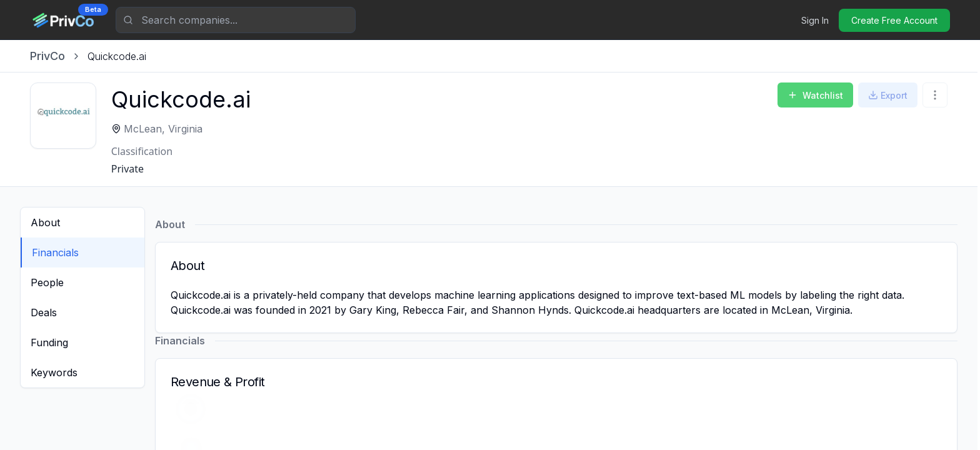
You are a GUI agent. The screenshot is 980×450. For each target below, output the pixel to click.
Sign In (815, 20)
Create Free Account (894, 20)
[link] (117, 56)
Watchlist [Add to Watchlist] (815, 95)
